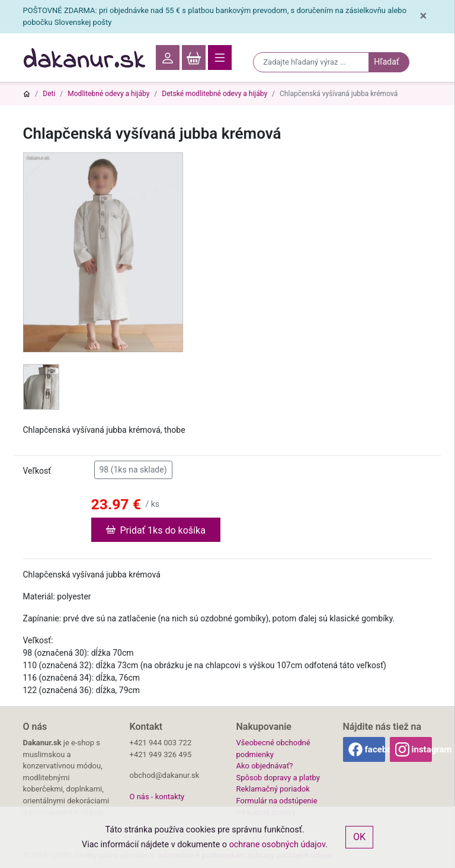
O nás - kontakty (157, 797)
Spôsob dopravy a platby (278, 778)
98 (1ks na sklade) (133, 469)
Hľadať (386, 62)
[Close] (423, 16)
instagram (422, 749)
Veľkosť (37, 471)
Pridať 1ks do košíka (156, 529)
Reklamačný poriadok (273, 789)
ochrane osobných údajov (278, 845)
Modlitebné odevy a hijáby (108, 94)
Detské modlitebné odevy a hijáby (214, 94)
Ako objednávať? (265, 766)
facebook (375, 749)
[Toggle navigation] (220, 58)
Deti (49, 94)
